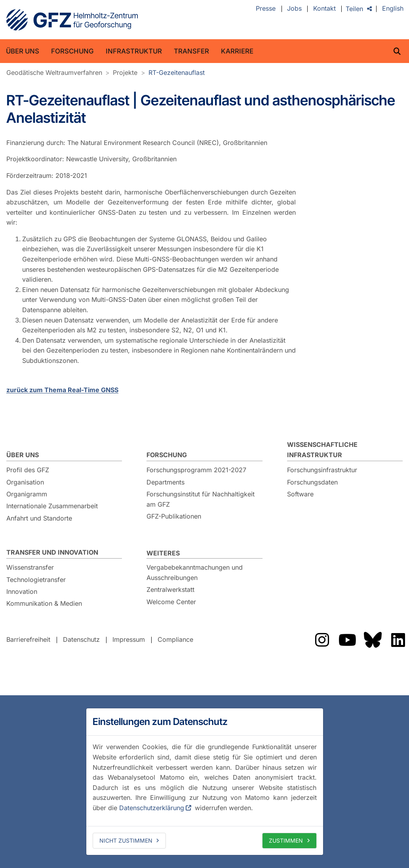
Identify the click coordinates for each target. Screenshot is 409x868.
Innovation (22, 591)
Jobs (294, 9)
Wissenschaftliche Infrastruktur (322, 450)
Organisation (25, 482)
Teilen (354, 9)
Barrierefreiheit (28, 640)
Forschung (72, 51)
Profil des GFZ (28, 470)
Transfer (191, 51)
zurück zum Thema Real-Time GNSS (62, 390)
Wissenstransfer (30, 567)
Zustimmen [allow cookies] (286, 840)
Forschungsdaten (312, 482)
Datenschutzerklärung (152, 808)
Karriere (237, 51)
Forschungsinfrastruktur (322, 470)
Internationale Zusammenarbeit (52, 506)
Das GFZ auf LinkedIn (398, 640)
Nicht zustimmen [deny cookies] (126, 840)
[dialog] (205, 782)
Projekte (125, 72)
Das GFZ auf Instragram (322, 640)
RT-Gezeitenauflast (177, 72)
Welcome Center (171, 602)
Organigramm (27, 494)
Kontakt (324, 9)
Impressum (129, 640)
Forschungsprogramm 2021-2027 (196, 470)
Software (300, 494)
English (393, 9)
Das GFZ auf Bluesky (373, 640)
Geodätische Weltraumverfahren (54, 72)
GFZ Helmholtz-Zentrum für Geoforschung (72, 20)
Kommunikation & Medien (44, 603)
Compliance (175, 640)
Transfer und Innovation (52, 552)
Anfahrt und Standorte (39, 518)
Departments (166, 482)
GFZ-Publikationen (174, 516)
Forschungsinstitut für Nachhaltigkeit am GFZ (201, 499)
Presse (266, 9)
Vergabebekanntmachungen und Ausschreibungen (195, 572)
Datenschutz (81, 640)
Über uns (23, 51)
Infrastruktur (134, 51)
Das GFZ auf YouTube (347, 640)
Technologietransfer (36, 580)
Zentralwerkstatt (170, 589)
